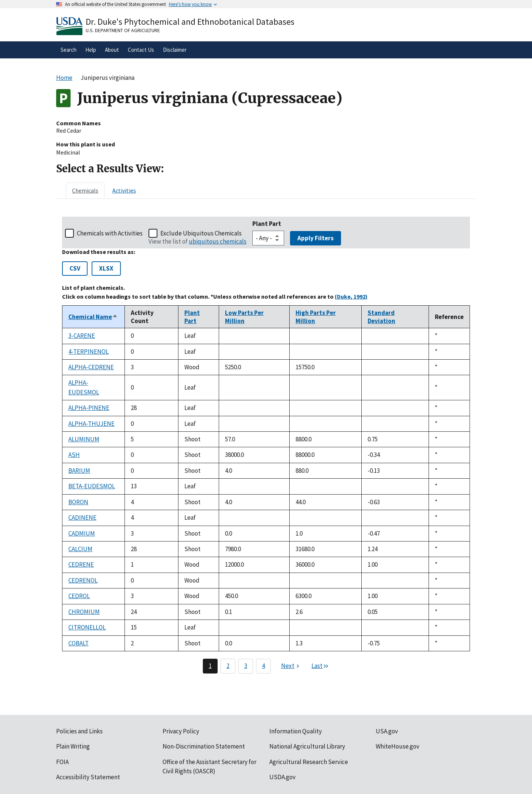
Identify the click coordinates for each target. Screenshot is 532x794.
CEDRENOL (83, 580)
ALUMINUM (84, 439)
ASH (74, 455)
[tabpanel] (266, 445)
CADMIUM (82, 533)
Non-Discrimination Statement (204, 746)
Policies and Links (79, 731)
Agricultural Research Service (309, 762)
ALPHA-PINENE (89, 408)
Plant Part (267, 224)
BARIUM (79, 471)
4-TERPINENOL (88, 352)
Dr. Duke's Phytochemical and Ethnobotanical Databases (190, 22)
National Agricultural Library (307, 746)
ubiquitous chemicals (218, 241)
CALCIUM (80, 549)
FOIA (62, 762)
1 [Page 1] (210, 666)
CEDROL (79, 596)
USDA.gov (282, 777)
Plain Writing (73, 746)
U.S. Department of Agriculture (123, 30)
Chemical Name (93, 317)
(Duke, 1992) (351, 296)
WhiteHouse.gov (398, 746)
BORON (78, 502)
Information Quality (296, 731)
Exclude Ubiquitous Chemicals (201, 233)
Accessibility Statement (88, 777)
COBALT (79, 643)
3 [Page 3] (246, 666)
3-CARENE (82, 336)
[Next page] (291, 666)
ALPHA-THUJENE (91, 424)
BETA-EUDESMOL (92, 486)
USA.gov (387, 731)
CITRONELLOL (87, 627)
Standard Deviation (381, 317)
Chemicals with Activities (110, 233)
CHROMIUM (84, 612)
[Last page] (320, 666)
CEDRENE (81, 564)
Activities (124, 190)
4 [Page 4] (263, 666)
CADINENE (82, 518)
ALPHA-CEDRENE (91, 367)
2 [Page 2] (228, 666)
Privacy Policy (181, 731)
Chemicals (85, 190)
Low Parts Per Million (244, 317)
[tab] (85, 190)
